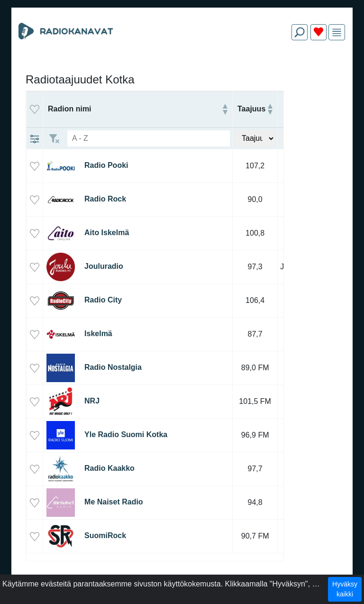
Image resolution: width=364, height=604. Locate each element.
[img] (337, 32)
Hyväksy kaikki (345, 589)
